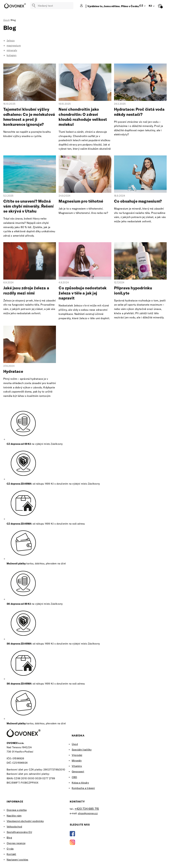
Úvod (75, 744)
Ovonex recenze (16, 843)
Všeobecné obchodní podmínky (25, 821)
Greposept (78, 772)
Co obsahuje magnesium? (138, 201)
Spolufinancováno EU (19, 832)
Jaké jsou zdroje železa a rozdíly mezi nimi (26, 290)
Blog (9, 838)
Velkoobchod (14, 827)
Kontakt (11, 854)
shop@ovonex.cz (88, 813)
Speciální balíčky (82, 750)
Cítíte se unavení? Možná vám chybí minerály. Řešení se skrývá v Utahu (28, 206)
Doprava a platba (17, 810)
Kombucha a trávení (83, 788)
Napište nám (14, 816)
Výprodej (77, 755)
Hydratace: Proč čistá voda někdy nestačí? (139, 112)
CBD (74, 777)
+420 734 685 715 (87, 809)
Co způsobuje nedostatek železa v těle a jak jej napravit (83, 293)
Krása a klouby (80, 783)
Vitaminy (77, 766)
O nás (10, 849)
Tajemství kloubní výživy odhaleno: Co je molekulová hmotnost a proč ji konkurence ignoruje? (29, 117)
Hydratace (13, 371)
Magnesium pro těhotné (81, 201)
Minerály (77, 761)
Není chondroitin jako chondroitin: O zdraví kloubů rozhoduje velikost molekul (83, 117)
